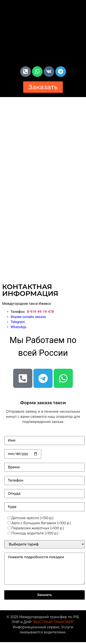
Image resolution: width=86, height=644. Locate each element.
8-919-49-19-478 (40, 312)
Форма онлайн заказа (28, 317)
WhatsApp (19, 327)
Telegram (18, 322)
